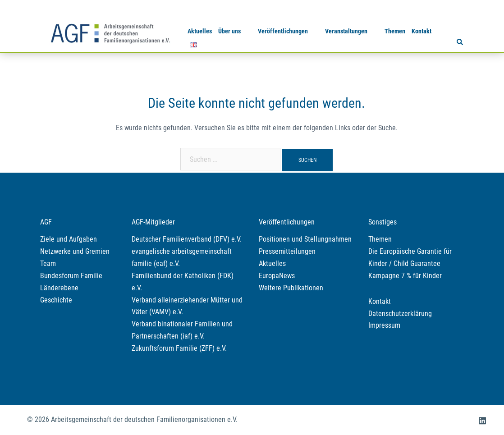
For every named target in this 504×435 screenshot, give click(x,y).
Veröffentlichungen (283, 31)
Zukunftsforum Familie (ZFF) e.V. (179, 348)
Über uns (229, 31)
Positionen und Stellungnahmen (305, 239)
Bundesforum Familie (71, 276)
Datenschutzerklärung (400, 314)
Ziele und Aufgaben (69, 239)
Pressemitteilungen (287, 251)
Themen (395, 31)
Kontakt (422, 31)
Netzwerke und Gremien (75, 251)
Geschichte (56, 300)
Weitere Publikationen (291, 288)
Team (48, 263)
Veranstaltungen (346, 31)
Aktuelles (200, 31)
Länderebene (59, 288)
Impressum (384, 325)
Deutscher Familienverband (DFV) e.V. (187, 239)
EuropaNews (277, 276)
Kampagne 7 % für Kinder (405, 276)
